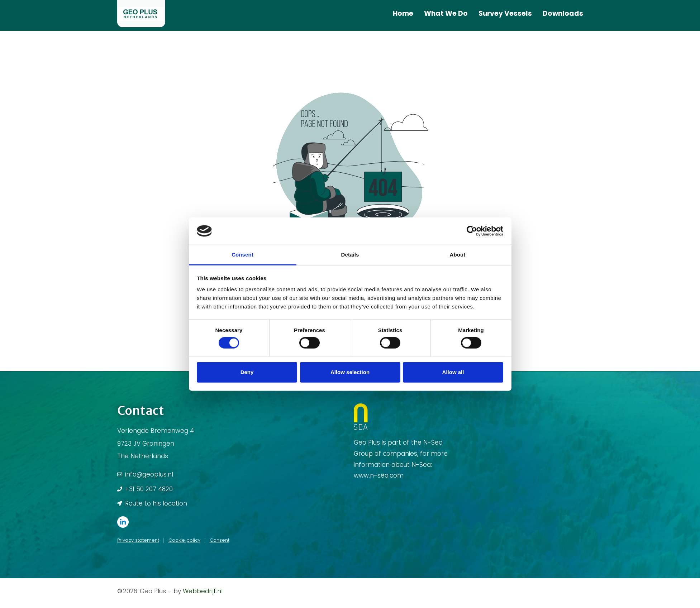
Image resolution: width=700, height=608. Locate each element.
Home (403, 13)
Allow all (453, 372)
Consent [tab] (242, 255)
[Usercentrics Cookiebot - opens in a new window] (472, 231)
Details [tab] (350, 255)
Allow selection (350, 372)
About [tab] (458, 255)
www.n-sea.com (379, 475)
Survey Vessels (505, 13)
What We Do (446, 13)
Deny (247, 372)
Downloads (563, 13)
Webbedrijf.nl (203, 591)
